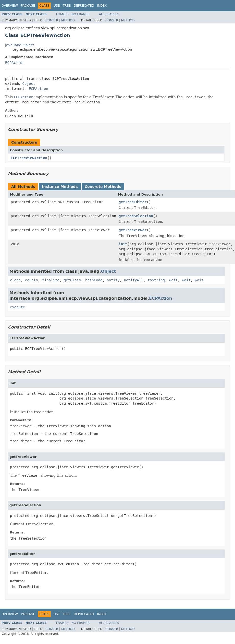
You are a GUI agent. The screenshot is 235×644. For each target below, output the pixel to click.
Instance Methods (60, 187)
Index (102, 6)
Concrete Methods (103, 187)
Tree (67, 6)
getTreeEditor (133, 202)
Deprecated (84, 6)
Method (68, 20)
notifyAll (134, 280)
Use (57, 6)
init (123, 244)
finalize (51, 280)
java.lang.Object (20, 45)
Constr (52, 20)
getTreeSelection (136, 216)
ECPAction (15, 63)
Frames (62, 14)
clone (15, 280)
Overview (10, 6)
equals (32, 280)
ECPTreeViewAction (29, 158)
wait (174, 280)
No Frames (81, 14)
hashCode (94, 280)
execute (17, 307)
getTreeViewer (133, 230)
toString (156, 280)
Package (28, 6)
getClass (72, 280)
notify (113, 280)
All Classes (109, 14)
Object (29, 84)
